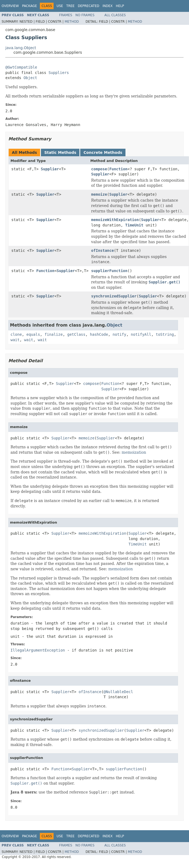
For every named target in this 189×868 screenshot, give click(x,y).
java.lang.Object (21, 48)
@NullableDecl (118, 692)
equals (33, 334)
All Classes (115, 15)
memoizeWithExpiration (115, 220)
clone (16, 334)
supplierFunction (109, 271)
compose (99, 169)
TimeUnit (134, 225)
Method (72, 22)
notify (119, 334)
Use (60, 6)
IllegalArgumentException (38, 650)
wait (15, 340)
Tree (70, 6)
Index (108, 6)
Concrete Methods (103, 152)
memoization (134, 452)
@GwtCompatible (21, 67)
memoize (99, 194)
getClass (76, 334)
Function (118, 169)
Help (120, 6)
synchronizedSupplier (114, 296)
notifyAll (141, 334)
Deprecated (89, 6)
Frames (66, 15)
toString (165, 334)
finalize (53, 334)
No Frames (85, 15)
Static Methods (60, 152)
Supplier (50, 169)
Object (30, 78)
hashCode (99, 334)
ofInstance (103, 250)
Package (29, 6)
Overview (10, 6)
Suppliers (59, 73)
